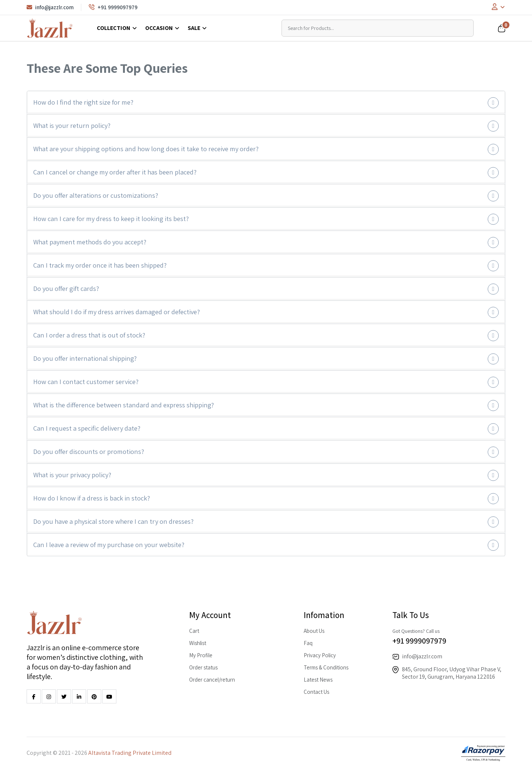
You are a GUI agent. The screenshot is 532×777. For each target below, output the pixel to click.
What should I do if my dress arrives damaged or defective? (117, 312)
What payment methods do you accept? (90, 242)
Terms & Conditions (326, 667)
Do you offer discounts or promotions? (89, 451)
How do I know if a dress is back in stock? (92, 498)
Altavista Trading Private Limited (130, 753)
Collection (114, 28)
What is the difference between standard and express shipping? (124, 405)
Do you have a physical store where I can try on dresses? (113, 521)
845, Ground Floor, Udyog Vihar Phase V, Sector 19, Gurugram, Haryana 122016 (452, 673)
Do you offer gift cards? (66, 288)
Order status (203, 667)
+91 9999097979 (113, 7)
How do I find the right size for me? (83, 102)
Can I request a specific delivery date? (87, 428)
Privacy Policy (320, 655)
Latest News (318, 680)
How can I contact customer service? (86, 381)
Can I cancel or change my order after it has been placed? (115, 172)
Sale (194, 28)
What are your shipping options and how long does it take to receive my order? (146, 149)
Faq (308, 643)
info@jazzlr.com (50, 7)
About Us (314, 631)
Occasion (159, 28)
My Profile (201, 655)
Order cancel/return (212, 680)
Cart (194, 631)
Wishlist (198, 643)
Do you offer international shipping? (85, 358)
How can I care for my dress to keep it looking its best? (111, 218)
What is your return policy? (72, 125)
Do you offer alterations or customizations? (96, 195)
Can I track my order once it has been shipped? (100, 265)
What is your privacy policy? (72, 475)
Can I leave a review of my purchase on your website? (109, 544)
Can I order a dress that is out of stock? (89, 335)
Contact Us (316, 692)
